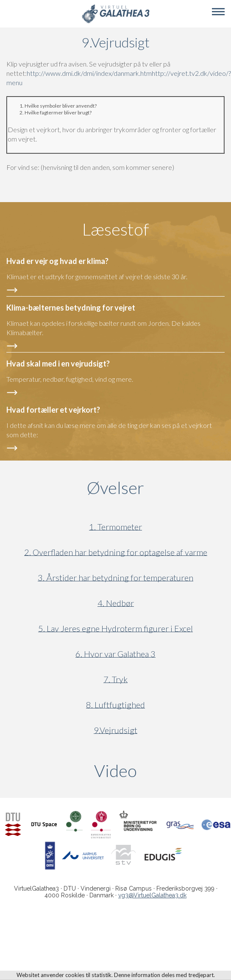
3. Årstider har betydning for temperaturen (115, 578)
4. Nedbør (116, 603)
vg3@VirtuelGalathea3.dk (152, 895)
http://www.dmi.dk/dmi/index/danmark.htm (89, 73)
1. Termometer (115, 527)
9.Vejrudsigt (115, 730)
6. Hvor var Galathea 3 (115, 654)
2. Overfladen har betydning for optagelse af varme (116, 552)
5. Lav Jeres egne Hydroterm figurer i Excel (115, 629)
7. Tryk (115, 679)
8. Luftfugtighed (115, 705)
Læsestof (116, 229)
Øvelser (115, 488)
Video (156, 771)
